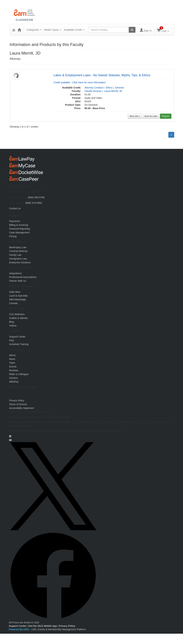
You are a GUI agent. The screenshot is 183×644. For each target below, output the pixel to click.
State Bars (15, 292)
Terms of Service (18, 404)
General (119, 88)
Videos (13, 326)
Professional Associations (23, 277)
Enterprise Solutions (20, 262)
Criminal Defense (18, 251)
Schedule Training (19, 344)
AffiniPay (14, 382)
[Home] (19, 30)
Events (13, 367)
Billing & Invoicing (19, 225)
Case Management (19, 233)
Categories (34, 30)
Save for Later (151, 116)
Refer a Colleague (19, 374)
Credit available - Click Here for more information (80, 82)
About (12, 355)
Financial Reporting (20, 229)
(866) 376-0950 (34, 203)
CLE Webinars (17, 314)
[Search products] (132, 30)
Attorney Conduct (94, 88)
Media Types (53, 30)
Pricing (13, 236)
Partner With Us (18, 281)
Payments (14, 221)
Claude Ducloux (93, 91)
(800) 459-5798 (36, 197)
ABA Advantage (17, 299)
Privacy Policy (17, 400)
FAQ (12, 340)
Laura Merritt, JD (113, 91)
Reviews (14, 370)
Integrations (15, 273)
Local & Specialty (18, 296)
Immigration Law (18, 259)
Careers (13, 378)
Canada (13, 303)
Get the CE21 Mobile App (43, 626)
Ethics (109, 88)
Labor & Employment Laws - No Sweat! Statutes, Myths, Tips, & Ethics (102, 75)
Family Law (15, 255)
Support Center (17, 337)
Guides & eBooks (18, 318)
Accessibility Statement (22, 408)
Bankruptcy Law (18, 247)
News (12, 359)
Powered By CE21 (19, 629)
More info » (135, 116)
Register (166, 116)
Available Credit (74, 30)
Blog (12, 322)
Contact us (15, 208)
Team (12, 363)
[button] (14, 30)
